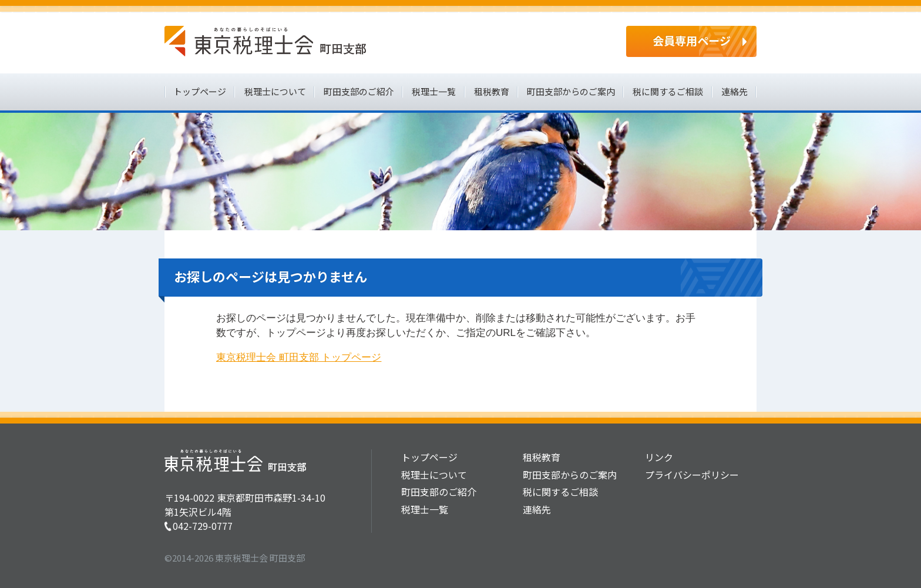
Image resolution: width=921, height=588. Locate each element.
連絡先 (735, 91)
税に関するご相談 (668, 91)
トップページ (200, 91)
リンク (659, 457)
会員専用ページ (692, 40)
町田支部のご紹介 (359, 91)
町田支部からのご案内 (571, 91)
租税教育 (492, 91)
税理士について (275, 91)
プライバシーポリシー (692, 475)
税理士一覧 (434, 91)
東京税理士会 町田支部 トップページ (299, 357)
